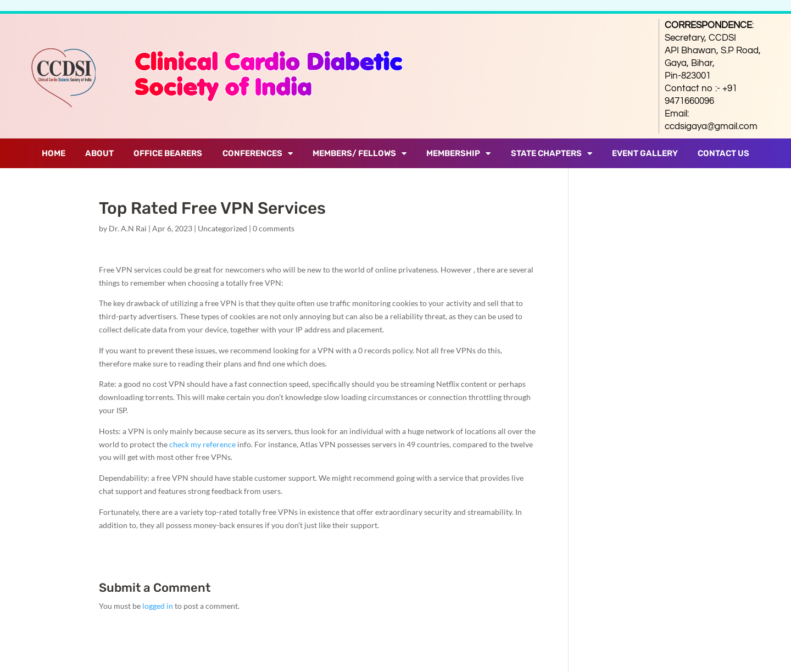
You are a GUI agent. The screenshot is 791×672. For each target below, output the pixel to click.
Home (54, 153)
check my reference (202, 444)
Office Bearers (168, 153)
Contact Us (723, 153)
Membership (458, 154)
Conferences (258, 154)
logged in (158, 606)
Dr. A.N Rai (128, 228)
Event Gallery (645, 153)
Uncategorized (222, 228)
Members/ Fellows (360, 154)
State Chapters (552, 154)
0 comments (274, 228)
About (99, 153)
